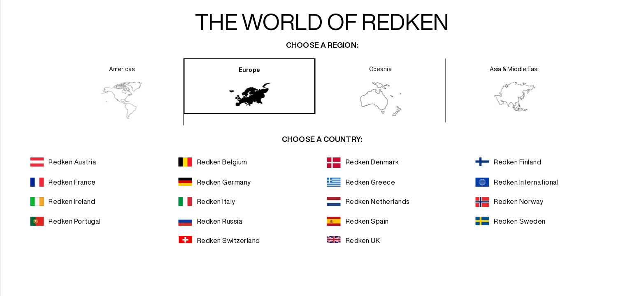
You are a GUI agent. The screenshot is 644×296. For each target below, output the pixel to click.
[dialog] (322, 148)
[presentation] (122, 92)
